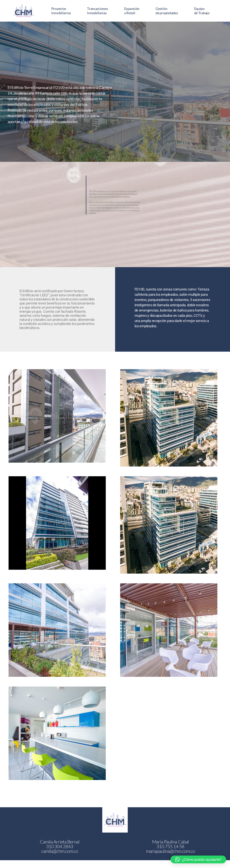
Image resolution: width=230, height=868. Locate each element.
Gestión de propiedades (167, 11)
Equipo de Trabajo (202, 11)
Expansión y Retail (132, 11)
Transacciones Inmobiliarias (98, 11)
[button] (198, 859)
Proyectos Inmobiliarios (61, 11)
